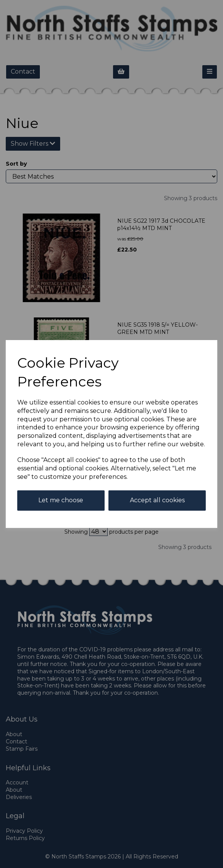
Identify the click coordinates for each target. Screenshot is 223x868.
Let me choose (61, 500)
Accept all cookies (157, 500)
